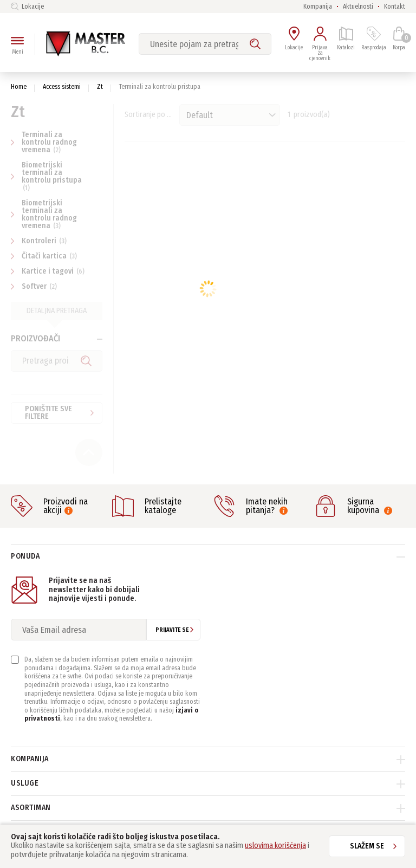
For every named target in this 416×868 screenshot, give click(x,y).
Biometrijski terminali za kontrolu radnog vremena (44, 214)
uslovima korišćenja (275, 846)
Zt (100, 87)
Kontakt (395, 7)
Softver (35, 286)
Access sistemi (62, 87)
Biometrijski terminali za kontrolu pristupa (46, 176)
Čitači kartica (45, 256)
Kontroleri (40, 241)
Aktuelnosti (358, 7)
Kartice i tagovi (49, 271)
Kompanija (318, 7)
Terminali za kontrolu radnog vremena (44, 142)
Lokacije (27, 7)
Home (19, 87)
